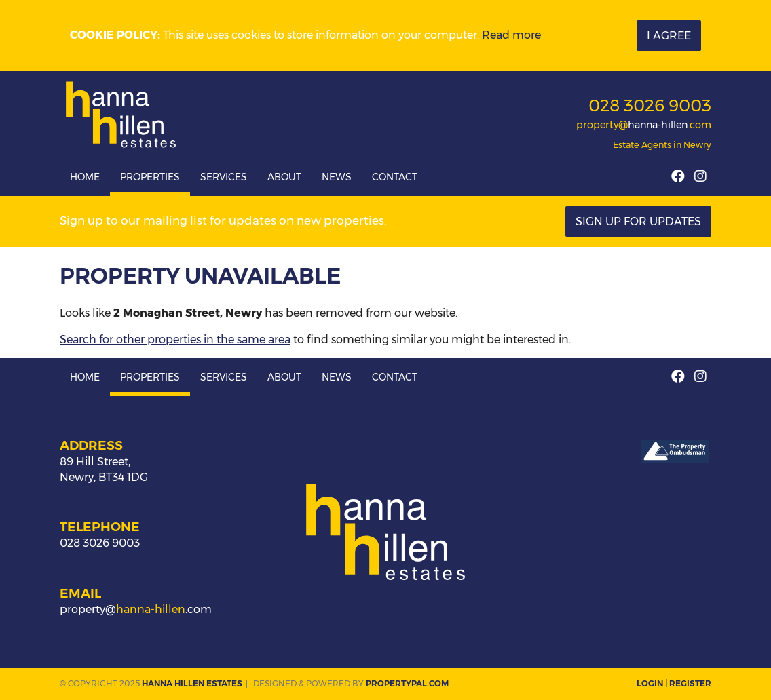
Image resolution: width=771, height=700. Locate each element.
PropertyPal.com (407, 683)
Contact (395, 177)
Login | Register (674, 683)
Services (224, 177)
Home (85, 177)
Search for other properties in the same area (175, 339)
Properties (150, 177)
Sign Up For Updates (638, 221)
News (337, 177)
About (284, 177)
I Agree (669, 36)
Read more (511, 35)
